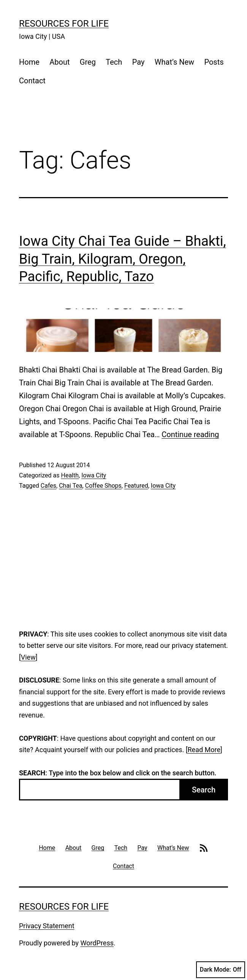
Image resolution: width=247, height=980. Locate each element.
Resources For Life (64, 24)
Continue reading (190, 434)
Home (29, 62)
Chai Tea (70, 486)
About (59, 62)
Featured (136, 486)
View (28, 657)
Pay (139, 62)
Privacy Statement (47, 926)
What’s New (174, 62)
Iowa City (94, 475)
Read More (204, 750)
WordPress (97, 943)
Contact (32, 81)
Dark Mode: (221, 970)
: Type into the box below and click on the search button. (118, 773)
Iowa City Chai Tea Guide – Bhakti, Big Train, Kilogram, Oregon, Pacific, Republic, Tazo (123, 259)
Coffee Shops (103, 486)
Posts (214, 62)
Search (204, 790)
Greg (88, 62)
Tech (114, 62)
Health (70, 475)
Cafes (48, 486)
